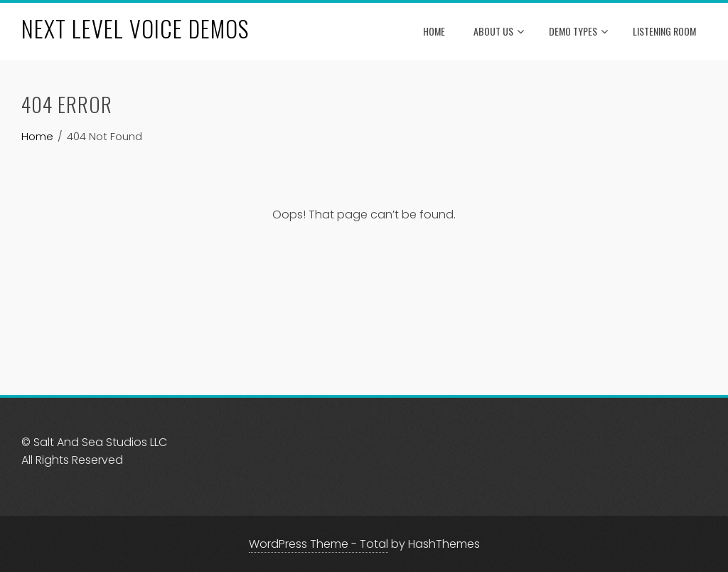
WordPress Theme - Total (318, 544)
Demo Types (578, 32)
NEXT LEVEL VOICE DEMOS (135, 28)
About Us (499, 32)
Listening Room (664, 31)
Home (434, 31)
